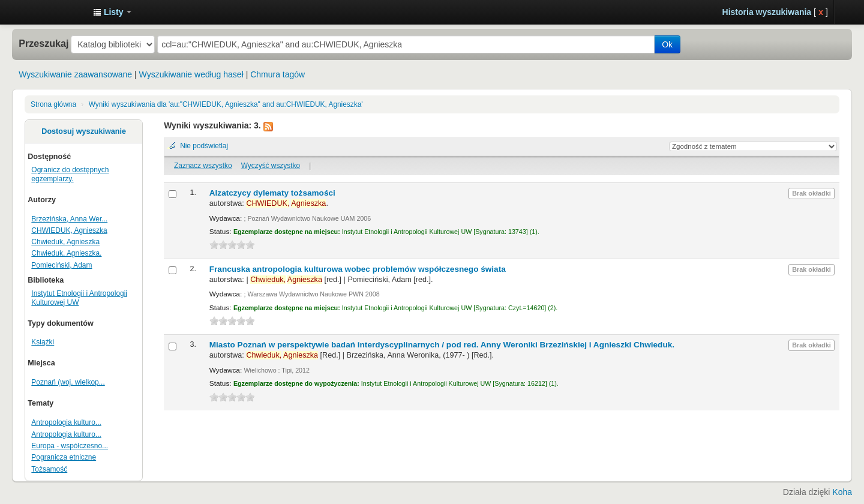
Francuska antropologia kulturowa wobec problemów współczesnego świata (358, 269)
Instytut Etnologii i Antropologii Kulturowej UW (54, 12)
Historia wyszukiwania (767, 12)
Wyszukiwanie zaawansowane (75, 74)
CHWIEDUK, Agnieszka (69, 230)
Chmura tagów (277, 74)
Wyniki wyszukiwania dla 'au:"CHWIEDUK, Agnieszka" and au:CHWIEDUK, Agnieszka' (226, 104)
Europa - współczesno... (70, 446)
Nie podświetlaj (204, 146)
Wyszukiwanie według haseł (191, 74)
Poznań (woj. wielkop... (68, 382)
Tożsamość (49, 469)
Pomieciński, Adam (61, 265)
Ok (667, 44)
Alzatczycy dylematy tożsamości (272, 193)
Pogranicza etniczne (64, 457)
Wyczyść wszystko (271, 166)
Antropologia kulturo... (66, 422)
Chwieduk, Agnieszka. (66, 253)
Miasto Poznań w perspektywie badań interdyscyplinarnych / (442, 345)
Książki (43, 342)
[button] (112, 12)
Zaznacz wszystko (203, 166)
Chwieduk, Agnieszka (65, 242)
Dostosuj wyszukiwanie (84, 131)
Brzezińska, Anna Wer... (69, 219)
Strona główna (53, 104)
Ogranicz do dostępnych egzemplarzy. (70, 174)
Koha (842, 492)
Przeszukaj (43, 43)
